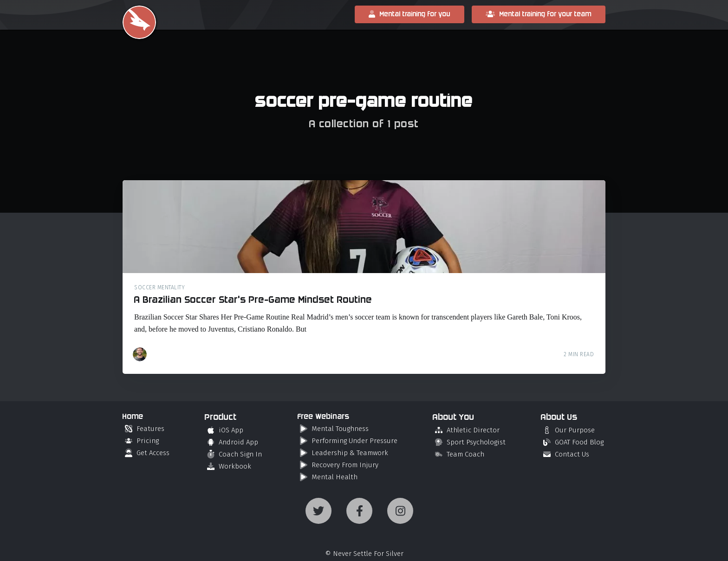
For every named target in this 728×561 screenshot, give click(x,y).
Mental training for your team (539, 14)
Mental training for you (409, 14)
